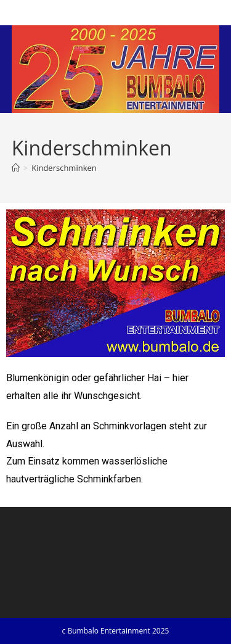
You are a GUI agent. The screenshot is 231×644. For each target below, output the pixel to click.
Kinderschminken (64, 168)
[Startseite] (16, 168)
